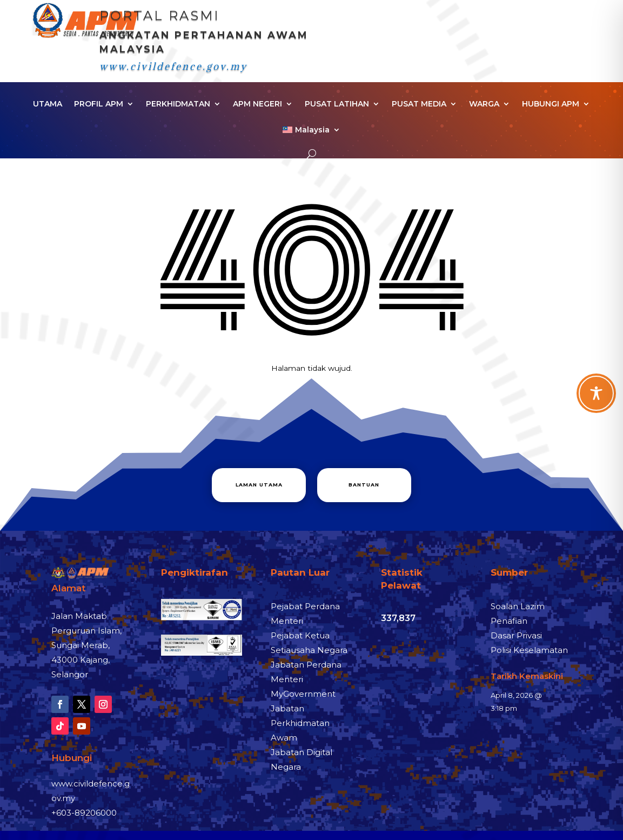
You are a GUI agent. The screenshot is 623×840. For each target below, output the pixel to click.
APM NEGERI (257, 104)
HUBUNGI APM (551, 104)
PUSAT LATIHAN (337, 104)
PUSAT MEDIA (419, 104)
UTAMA (48, 104)
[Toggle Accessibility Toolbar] (596, 393)
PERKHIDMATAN (178, 104)
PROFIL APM (99, 104)
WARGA (484, 104)
